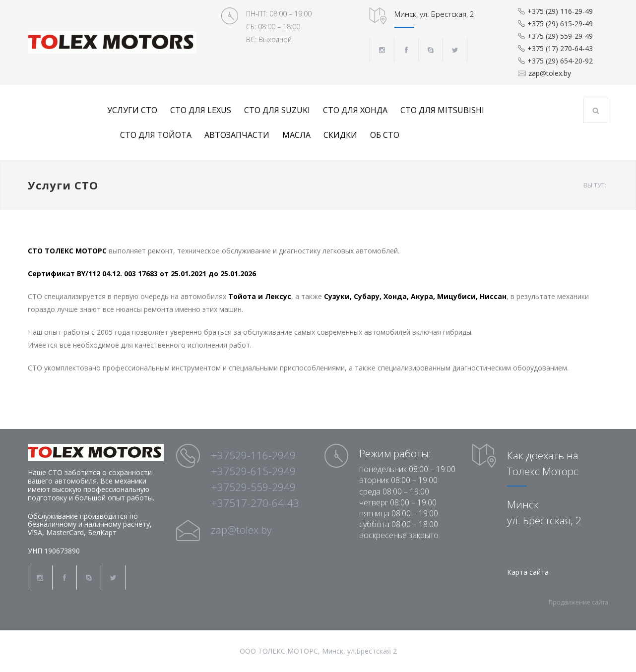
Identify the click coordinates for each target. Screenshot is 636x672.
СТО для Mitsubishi (442, 110)
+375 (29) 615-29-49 (560, 24)
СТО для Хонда (355, 110)
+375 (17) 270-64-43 (560, 48)
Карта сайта (528, 572)
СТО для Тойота (156, 135)
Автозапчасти (237, 135)
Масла (296, 135)
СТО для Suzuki (277, 110)
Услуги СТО (132, 110)
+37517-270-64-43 (255, 503)
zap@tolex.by (550, 73)
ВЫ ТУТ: (595, 185)
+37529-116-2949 (253, 455)
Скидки (340, 135)
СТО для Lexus (201, 110)
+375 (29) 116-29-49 (560, 11)
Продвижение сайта (578, 603)
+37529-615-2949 (253, 471)
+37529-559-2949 (253, 487)
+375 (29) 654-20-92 (560, 61)
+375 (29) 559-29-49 (560, 36)
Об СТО (385, 135)
